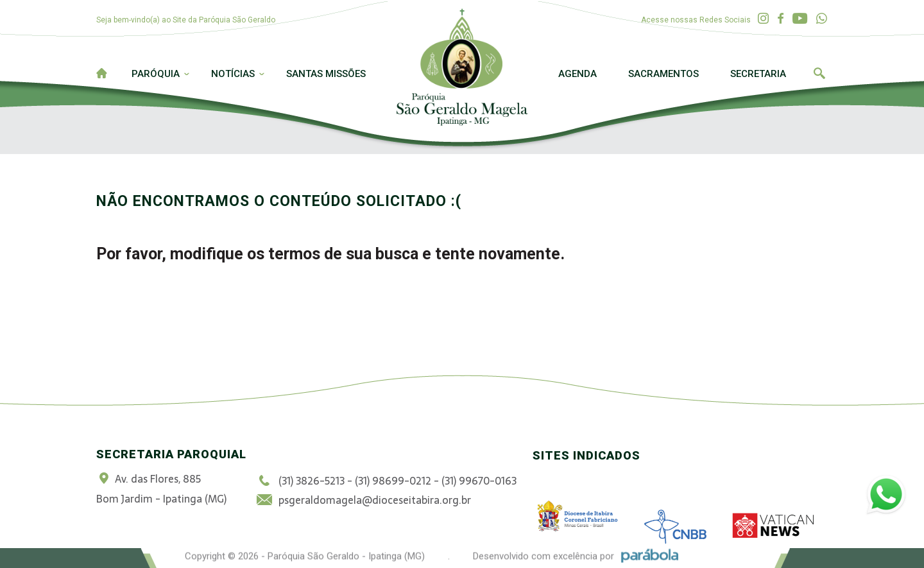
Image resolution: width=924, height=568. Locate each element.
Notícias (233, 74)
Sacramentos (663, 74)
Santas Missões (326, 74)
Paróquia (156, 74)
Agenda (577, 74)
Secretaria (758, 74)
